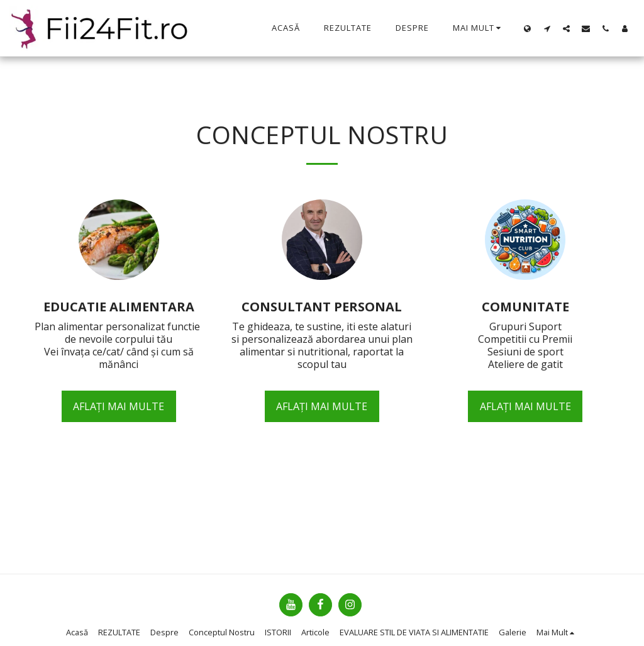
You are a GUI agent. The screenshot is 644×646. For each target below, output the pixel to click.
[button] (547, 28)
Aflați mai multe (119, 406)
